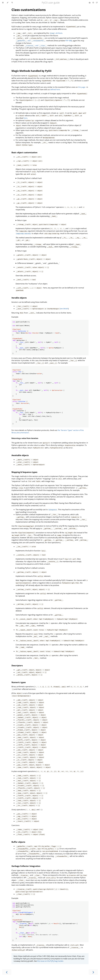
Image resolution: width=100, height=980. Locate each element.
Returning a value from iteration (25, 438)
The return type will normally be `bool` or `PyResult (52, 220)
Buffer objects (18, 842)
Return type (22, 220)
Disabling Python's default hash (30, 178)
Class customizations (29, 10)
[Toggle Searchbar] (12, 3)
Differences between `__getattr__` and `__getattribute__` (39, 263)
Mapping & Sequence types (24, 472)
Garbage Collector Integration (26, 866)
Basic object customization (24, 152)
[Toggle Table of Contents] (3, 3)
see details (64, 309)
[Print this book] (90, 3)
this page (82, 87)
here (26, 118)
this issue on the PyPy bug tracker (50, 961)
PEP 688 (68, 41)
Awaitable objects (20, 455)
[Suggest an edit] (97, 3)
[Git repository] (93, 3)
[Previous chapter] (7, 972)
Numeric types (19, 682)
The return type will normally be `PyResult (52, 251)
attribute (56, 33)
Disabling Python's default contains (31, 568)
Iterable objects (19, 298)
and (31, 41)
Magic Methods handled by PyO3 (31, 71)
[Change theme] (8, 3)
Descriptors (17, 665)
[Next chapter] (93, 972)
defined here (55, 89)
